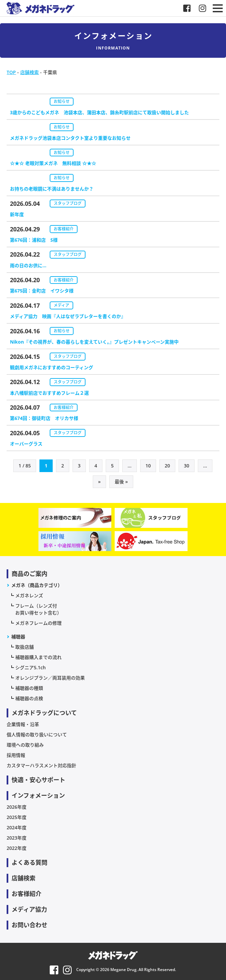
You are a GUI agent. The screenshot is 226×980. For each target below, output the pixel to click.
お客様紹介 (64, 229)
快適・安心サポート (38, 780)
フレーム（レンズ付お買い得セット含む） (38, 609)
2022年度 (17, 848)
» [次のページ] (99, 482)
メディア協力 (29, 909)
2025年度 (17, 817)
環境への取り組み (25, 745)
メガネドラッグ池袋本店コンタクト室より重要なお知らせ (70, 138)
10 (148, 466)
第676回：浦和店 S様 (34, 240)
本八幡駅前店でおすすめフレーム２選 (49, 393)
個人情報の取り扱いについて (37, 735)
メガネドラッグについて (44, 713)
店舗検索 (24, 878)
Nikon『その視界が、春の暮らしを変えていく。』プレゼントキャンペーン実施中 (94, 342)
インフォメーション (38, 795)
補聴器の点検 (29, 698)
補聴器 (18, 637)
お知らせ (62, 101)
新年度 (17, 214)
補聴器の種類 (29, 688)
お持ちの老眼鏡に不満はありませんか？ (52, 189)
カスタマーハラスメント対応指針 (41, 765)
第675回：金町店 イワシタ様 (42, 291)
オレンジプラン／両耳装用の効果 (50, 678)
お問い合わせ (29, 925)
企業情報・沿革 (23, 724)
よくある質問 (29, 862)
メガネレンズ (29, 595)
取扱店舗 (25, 647)
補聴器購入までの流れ (38, 657)
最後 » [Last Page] (121, 482)
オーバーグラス (26, 444)
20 (167, 466)
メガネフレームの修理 (38, 623)
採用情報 (16, 755)
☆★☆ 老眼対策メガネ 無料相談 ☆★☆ (53, 163)
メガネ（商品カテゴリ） (37, 585)
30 (187, 466)
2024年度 (17, 827)
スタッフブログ (68, 203)
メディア (61, 305)
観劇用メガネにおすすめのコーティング (52, 367)
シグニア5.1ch (30, 667)
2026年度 (17, 807)
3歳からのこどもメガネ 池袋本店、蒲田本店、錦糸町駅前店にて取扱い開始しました (99, 112)
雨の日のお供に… (28, 265)
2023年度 (17, 838)
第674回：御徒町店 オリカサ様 (44, 418)
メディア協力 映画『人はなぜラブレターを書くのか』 (68, 316)
